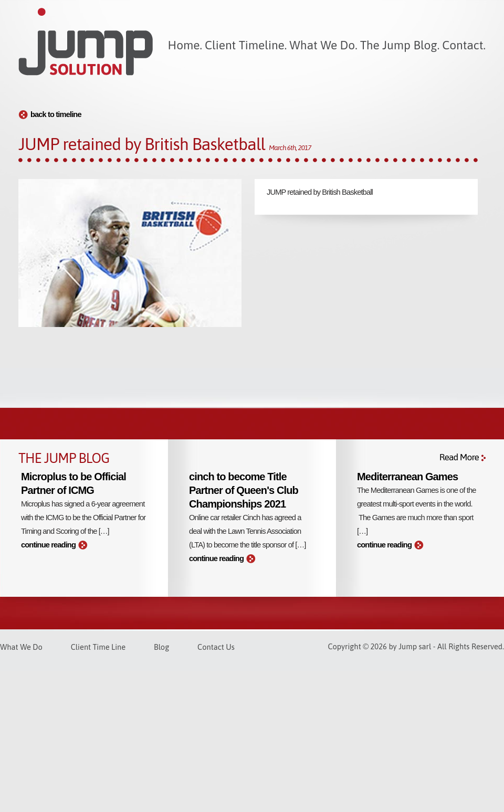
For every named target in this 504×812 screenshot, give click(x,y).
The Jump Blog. (400, 45)
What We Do (21, 647)
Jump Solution (86, 42)
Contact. (464, 45)
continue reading (48, 545)
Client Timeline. (246, 45)
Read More (459, 457)
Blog (161, 647)
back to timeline (56, 114)
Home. (185, 45)
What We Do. (323, 45)
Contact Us (216, 647)
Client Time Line (98, 647)
